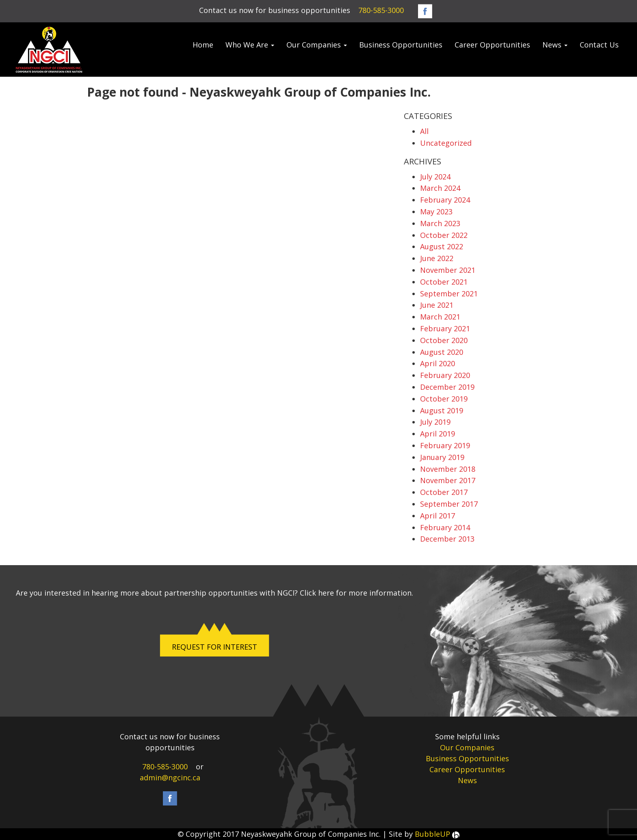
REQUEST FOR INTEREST (214, 647)
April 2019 (438, 434)
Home (203, 45)
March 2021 (440, 317)
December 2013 (447, 539)
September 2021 (449, 294)
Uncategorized (446, 143)
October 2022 (444, 235)
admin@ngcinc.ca (170, 777)
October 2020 (444, 340)
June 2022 (437, 258)
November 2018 (448, 469)
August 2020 (442, 352)
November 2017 (448, 480)
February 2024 (445, 200)
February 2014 (445, 527)
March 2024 (440, 188)
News (555, 45)
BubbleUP (437, 834)
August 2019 (442, 410)
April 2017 (438, 516)
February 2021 (445, 328)
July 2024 (435, 177)
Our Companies (317, 45)
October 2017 (444, 492)
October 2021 (444, 282)
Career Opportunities (492, 45)
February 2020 (445, 375)
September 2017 (449, 504)
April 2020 (438, 363)
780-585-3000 (381, 10)
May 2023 (436, 212)
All (424, 131)
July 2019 (435, 422)
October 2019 (444, 399)
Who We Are (250, 45)
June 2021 (437, 305)
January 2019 (442, 457)
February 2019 (445, 445)
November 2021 (448, 270)
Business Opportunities (401, 45)
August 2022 (442, 246)
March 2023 (440, 223)
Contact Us (599, 45)
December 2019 (447, 387)
